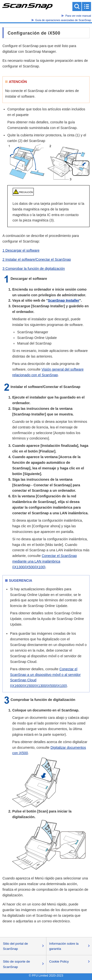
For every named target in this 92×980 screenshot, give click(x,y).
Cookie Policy (59, 961)
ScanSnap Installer (64, 300)
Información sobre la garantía (64, 946)
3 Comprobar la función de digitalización (34, 269)
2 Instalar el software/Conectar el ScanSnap (37, 259)
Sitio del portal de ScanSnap (15, 946)
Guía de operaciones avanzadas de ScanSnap (63, 20)
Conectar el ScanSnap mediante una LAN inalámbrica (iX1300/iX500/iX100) (45, 561)
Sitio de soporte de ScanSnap (16, 964)
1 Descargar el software (21, 250)
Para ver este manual (78, 16)
